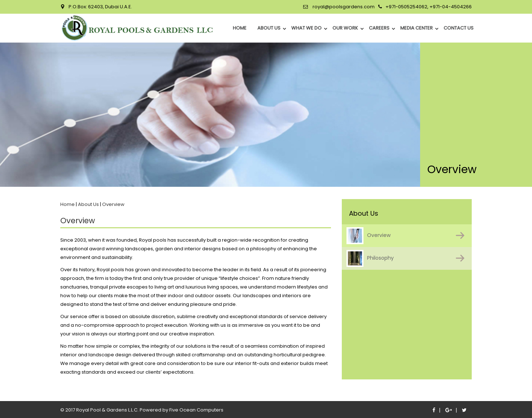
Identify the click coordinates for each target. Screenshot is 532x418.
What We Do (306, 28)
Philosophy (370, 258)
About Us (269, 28)
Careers (379, 28)
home (240, 28)
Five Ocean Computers (196, 410)
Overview (369, 236)
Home (67, 204)
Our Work (345, 28)
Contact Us (459, 28)
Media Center (417, 28)
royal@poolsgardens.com (343, 7)
